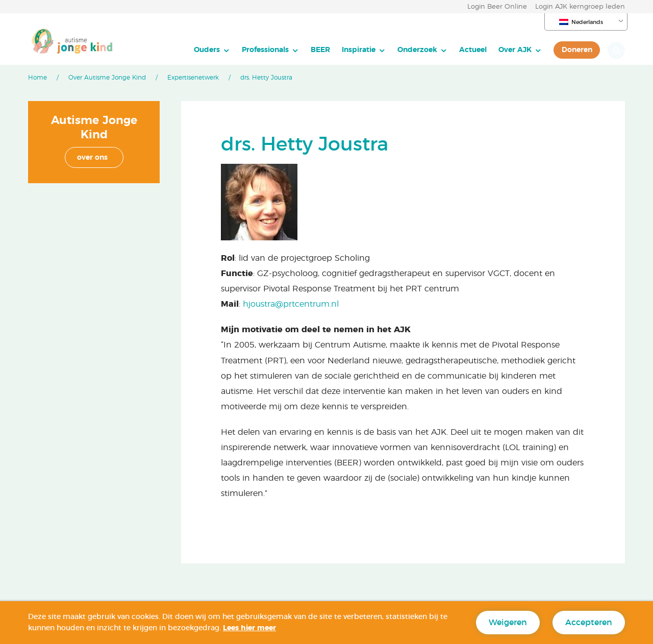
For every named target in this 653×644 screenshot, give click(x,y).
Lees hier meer (249, 628)
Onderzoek (417, 50)
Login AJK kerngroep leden (580, 7)
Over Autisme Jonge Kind (107, 78)
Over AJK (515, 50)
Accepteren (589, 623)
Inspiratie (359, 50)
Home (37, 78)
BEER (320, 50)
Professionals (265, 50)
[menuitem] (212, 50)
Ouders (207, 50)
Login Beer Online (497, 7)
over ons (92, 158)
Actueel (473, 50)
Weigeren (508, 623)
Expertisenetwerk (193, 78)
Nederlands (581, 22)
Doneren (577, 50)
